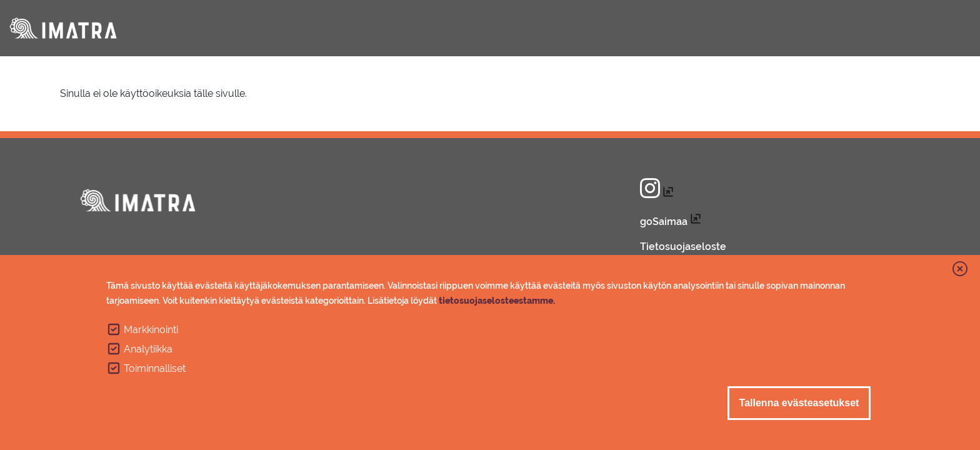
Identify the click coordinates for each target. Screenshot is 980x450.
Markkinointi (151, 330)
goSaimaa (664, 222)
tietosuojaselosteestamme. (497, 301)
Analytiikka (148, 349)
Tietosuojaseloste (683, 247)
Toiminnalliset (155, 368)
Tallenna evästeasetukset (799, 403)
